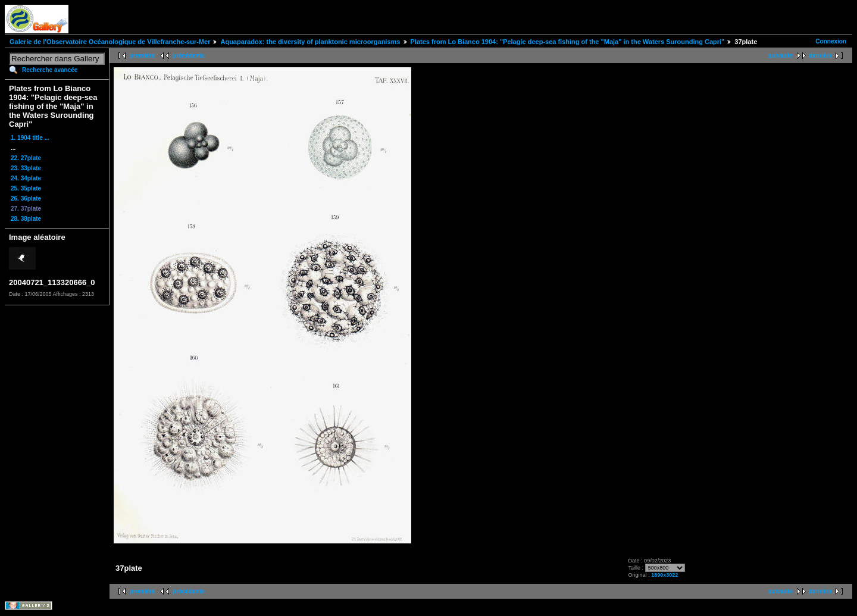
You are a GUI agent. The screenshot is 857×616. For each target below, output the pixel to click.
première (142, 56)
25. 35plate (26, 188)
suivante (781, 56)
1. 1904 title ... (30, 138)
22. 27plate (26, 158)
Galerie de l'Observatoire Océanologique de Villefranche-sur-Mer (110, 42)
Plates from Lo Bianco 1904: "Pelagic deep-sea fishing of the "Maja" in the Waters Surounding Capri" (568, 42)
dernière (820, 56)
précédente (188, 56)
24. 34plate (26, 178)
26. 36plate (26, 198)
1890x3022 (664, 575)
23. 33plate (26, 168)
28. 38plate (26, 219)
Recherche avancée (50, 70)
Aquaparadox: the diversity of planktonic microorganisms (310, 42)
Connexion (831, 41)
